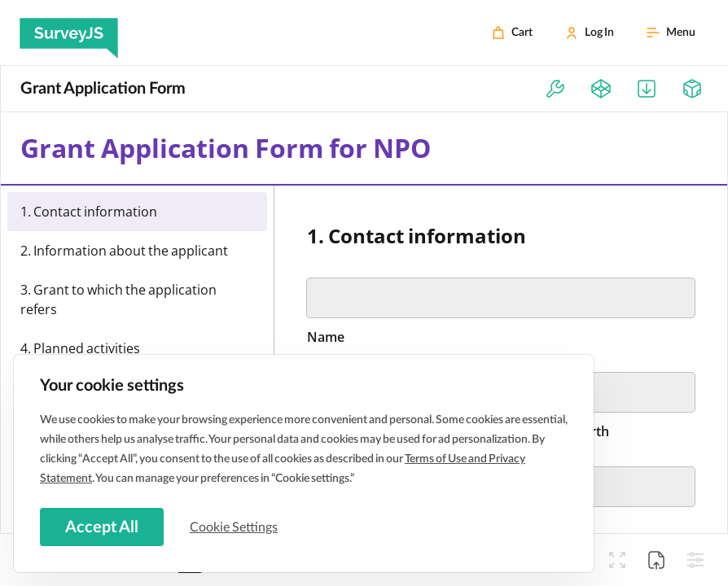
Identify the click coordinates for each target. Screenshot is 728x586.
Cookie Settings (235, 527)
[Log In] (590, 33)
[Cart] (512, 33)
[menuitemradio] (137, 212)
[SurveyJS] (69, 33)
